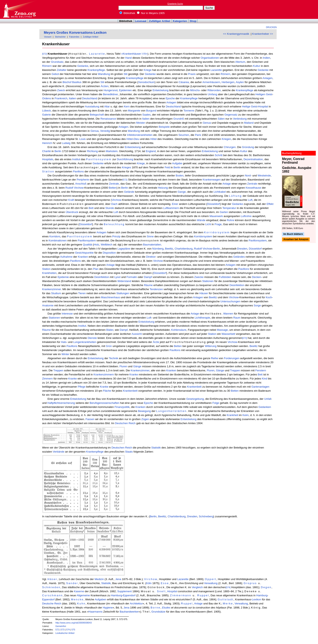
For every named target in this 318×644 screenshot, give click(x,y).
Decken (256, 277)
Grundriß (179, 119)
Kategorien (180, 21)
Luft (250, 200)
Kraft (71, 200)
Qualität (87, 245)
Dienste (92, 338)
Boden (180, 176)
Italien (73, 98)
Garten (224, 212)
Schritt (219, 155)
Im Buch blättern (293, 234)
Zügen (145, 419)
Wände (201, 220)
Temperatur (229, 208)
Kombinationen (58, 240)
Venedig (105, 131)
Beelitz (169, 249)
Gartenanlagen (260, 387)
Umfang (212, 94)
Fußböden (225, 277)
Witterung (211, 346)
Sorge (257, 305)
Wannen (228, 314)
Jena (118, 579)
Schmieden (51, 587)
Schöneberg (206, 516)
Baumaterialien (152, 245)
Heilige (246, 106)
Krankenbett (194, 387)
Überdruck (72, 212)
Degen (266, 587)
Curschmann (53, 595)
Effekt (270, 204)
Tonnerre (189, 111)
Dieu (136, 139)
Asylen (240, 82)
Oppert (211, 579)
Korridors (55, 236)
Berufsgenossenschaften (105, 403)
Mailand (249, 123)
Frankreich (61, 98)
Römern (47, 66)
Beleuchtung (114, 224)
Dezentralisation (253, 159)
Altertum (240, 62)
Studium (56, 293)
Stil (125, 74)
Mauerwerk (216, 216)
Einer (175, 204)
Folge (216, 403)
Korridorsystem (217, 232)
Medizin (99, 579)
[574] (228, 587)
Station (48, 171)
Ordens (47, 98)
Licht (208, 224)
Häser (52, 579)
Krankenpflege (96, 70)
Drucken (271, 27)
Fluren (123, 366)
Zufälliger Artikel (160, 21)
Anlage (227, 184)
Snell (161, 591)
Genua (207, 123)
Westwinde (264, 176)
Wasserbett (228, 334)
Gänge (137, 366)
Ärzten (105, 86)
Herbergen (228, 82)
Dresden (242, 249)
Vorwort (48, 37)
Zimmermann (181, 595)
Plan (96, 269)
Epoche (170, 98)
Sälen (221, 119)
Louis (83, 139)
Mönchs (195, 90)
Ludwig (66, 143)
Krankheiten (49, 273)
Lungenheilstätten (171, 411)
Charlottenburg (184, 249)
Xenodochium (146, 82)
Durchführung (125, 159)
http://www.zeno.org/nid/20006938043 (74, 623)
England (151, 151)
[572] (45, 54)
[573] (245, 338)
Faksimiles (74, 37)
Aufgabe (177, 163)
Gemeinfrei (61, 626)
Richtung (92, 151)
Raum (237, 318)
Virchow (79, 188)
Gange (182, 192)
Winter (65, 354)
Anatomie (48, 305)
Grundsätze (158, 612)
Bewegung (144, 411)
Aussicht (137, 334)
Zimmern (48, 379)
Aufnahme (66, 257)
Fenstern (261, 370)
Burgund (151, 111)
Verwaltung (211, 583)
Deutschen (121, 423)
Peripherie (83, 180)
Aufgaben (100, 599)
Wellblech (107, 245)
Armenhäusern (211, 82)
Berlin (58, 151)
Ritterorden (214, 90)
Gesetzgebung (195, 399)
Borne (155, 608)
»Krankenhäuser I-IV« (134, 54)
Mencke (77, 599)
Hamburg (117, 595)
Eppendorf (129, 595)
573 (63, 630)
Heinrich (47, 143)
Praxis (192, 74)
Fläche (107, 391)
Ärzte (156, 342)
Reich (132, 423)
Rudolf (69, 188)
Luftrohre (246, 216)
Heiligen (260, 94)
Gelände (129, 192)
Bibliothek (127, 13)
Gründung (248, 147)
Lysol (117, 277)
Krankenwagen (212, 180)
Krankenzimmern (104, 374)
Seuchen (184, 135)
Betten (113, 188)
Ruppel (203, 595)
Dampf (148, 277)
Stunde (110, 208)
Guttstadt (226, 599)
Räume (148, 285)
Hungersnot (111, 90)
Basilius (77, 82)
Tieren (82, 293)
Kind (265, 379)
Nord (248, 176)
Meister (141, 123)
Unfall (268, 399)
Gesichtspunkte (84, 253)
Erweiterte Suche (175, 4)
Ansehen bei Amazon (296, 240)
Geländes (239, 257)
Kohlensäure (179, 330)
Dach (114, 204)
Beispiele (164, 127)
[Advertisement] (299, 9)
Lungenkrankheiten (85, 342)
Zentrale (114, 184)
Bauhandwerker (129, 612)
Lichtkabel (220, 192)
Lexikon (257, 599)
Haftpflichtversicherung (61, 403)
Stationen (208, 281)
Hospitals (48, 159)
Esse (165, 583)
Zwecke (199, 277)
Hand (128, 58)
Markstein (112, 151)
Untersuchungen (230, 301)
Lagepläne (124, 249)
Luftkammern (171, 208)
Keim (246, 415)
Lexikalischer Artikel (65, 633)
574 (68, 630)
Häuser (204, 293)
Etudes (166, 608)
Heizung (163, 188)
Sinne (150, 236)
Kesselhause (253, 188)
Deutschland (90, 98)
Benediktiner (110, 94)
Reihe (214, 358)
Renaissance (108, 119)
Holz (97, 245)
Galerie (47, 115)
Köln (149, 583)
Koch (269, 297)
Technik (113, 358)
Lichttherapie (202, 318)
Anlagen (268, 78)
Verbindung (240, 119)
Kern (127, 106)
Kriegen (226, 139)
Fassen (90, 419)
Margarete (134, 111)
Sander (72, 583)
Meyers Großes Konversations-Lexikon (75, 33)
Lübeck (47, 111)
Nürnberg (158, 249)
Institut (76, 159)
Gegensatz (231, 115)
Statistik (156, 448)
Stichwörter (60, 37)
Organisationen (210, 58)
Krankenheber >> (263, 34)
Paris (198, 135)
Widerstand (124, 281)
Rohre (230, 220)
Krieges (126, 167)
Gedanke (83, 66)
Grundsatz (57, 62)
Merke (228, 603)
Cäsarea (184, 82)
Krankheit (232, 415)
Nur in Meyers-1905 (151, 13)
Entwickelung (161, 90)
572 (57, 630)
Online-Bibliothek (19, 9)
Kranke (134, 374)
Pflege (82, 387)
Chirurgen (230, 147)
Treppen (58, 370)
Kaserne (79, 591)
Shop (193, 21)
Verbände (59, 452)
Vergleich (197, 587)
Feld (167, 167)
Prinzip (116, 236)
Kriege (148, 70)
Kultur (257, 66)
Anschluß (81, 184)
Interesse (67, 314)
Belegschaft (97, 115)
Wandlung (104, 74)
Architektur (136, 603)
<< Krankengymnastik (236, 34)
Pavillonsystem (99, 159)
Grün (109, 346)
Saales (147, 115)
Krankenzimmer (52, 289)
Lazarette (97, 54)
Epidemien (125, 90)
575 (73, 630)
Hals (64, 342)
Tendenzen (156, 289)
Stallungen (123, 293)
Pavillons (78, 171)
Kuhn (81, 603)
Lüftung (235, 196)
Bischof (67, 82)
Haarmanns (96, 612)
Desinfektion (102, 277)
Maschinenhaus (110, 297)
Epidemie (63, 277)
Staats (129, 452)
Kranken (83, 257)
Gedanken (265, 407)
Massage (222, 330)
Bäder (110, 330)
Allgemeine (83, 595)
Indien (266, 58)
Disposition (109, 253)
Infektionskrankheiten (140, 135)
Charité (47, 151)
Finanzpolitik (122, 407)
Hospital (263, 106)
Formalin (132, 277)
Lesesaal (141, 21)
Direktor (151, 257)
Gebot (55, 74)
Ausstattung (92, 106)
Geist (269, 94)
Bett (91, 208)
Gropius (250, 583)
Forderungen (232, 358)
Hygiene (108, 608)
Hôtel (129, 139)
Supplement (124, 591)
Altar (107, 106)
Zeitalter (62, 70)
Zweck (61, 90)
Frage (218, 224)
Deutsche (48, 603)
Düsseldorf (214, 204)
